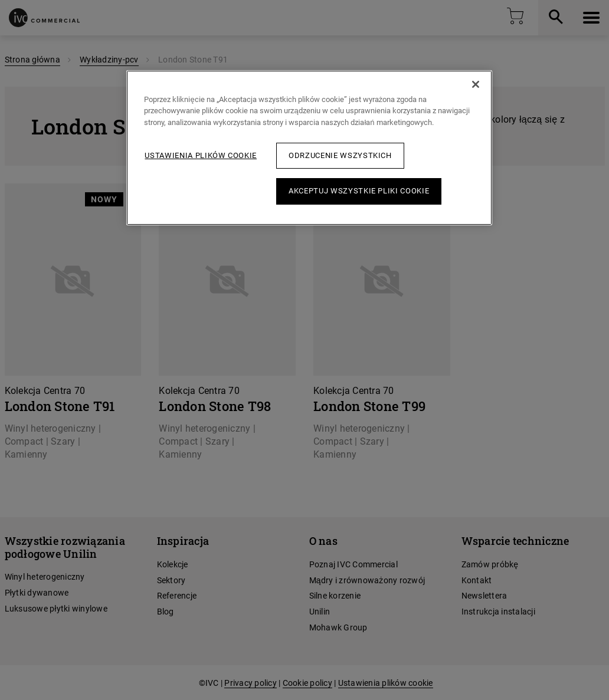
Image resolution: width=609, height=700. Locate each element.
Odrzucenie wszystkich (340, 155)
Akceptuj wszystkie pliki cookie (359, 191)
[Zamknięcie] (476, 84)
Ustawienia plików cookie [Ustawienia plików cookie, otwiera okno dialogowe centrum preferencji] (201, 155)
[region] (309, 148)
